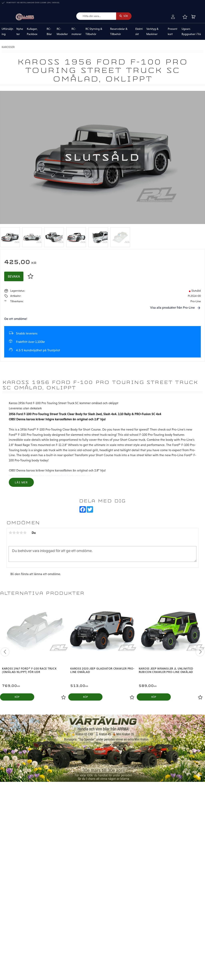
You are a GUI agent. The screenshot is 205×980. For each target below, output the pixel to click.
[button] (185, 17)
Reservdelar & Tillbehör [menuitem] (119, 32)
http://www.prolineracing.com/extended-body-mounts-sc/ (50, 476)
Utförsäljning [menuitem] (7, 32)
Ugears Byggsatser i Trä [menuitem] (191, 32)
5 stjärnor (25, 533)
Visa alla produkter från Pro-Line (172, 308)
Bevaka (14, 277)
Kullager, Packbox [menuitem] (32, 32)
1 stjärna (10, 533)
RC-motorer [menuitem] (76, 32)
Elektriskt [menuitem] (139, 32)
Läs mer (21, 483)
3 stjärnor (18, 533)
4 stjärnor (21, 533)
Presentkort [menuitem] (172, 32)
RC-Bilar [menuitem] (49, 32)
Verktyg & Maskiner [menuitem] (152, 32)
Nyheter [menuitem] (20, 32)
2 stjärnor (14, 533)
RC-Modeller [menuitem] (62, 32)
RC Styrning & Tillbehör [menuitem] (94, 32)
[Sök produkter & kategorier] (94, 16)
